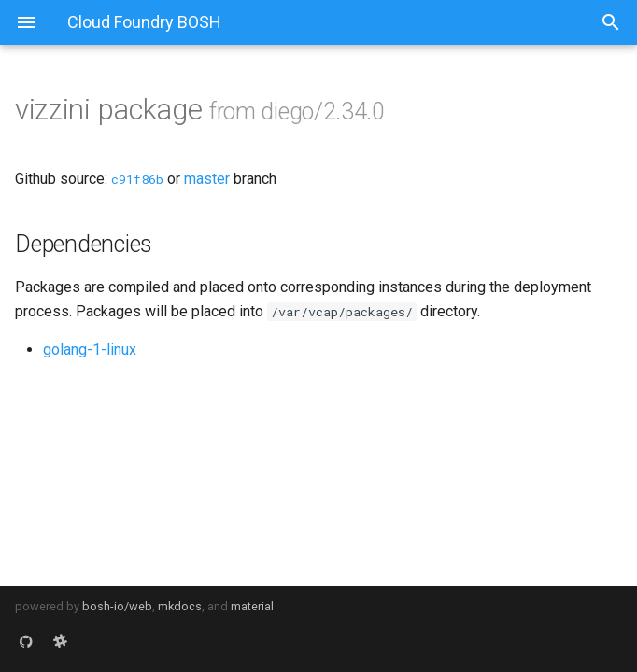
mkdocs (180, 606)
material (252, 606)
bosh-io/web (117, 606)
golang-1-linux (90, 350)
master (207, 179)
